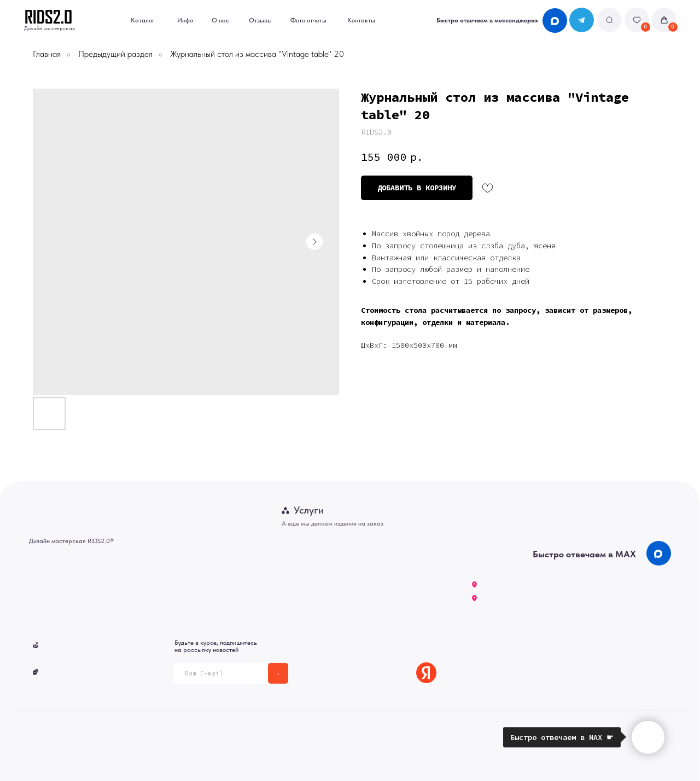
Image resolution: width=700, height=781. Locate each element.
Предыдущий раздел (115, 54)
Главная (47, 54)
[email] (221, 673)
